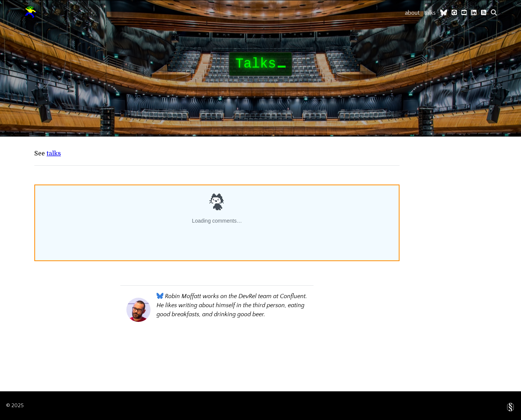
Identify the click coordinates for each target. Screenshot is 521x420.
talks (430, 13)
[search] (494, 12)
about (412, 13)
